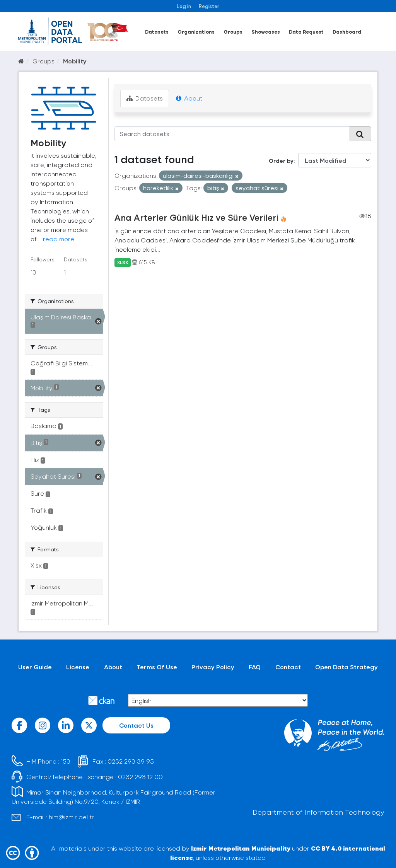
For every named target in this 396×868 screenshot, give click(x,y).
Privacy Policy (213, 667)
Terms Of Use (157, 667)
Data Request (306, 32)
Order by (281, 161)
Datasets (157, 32)
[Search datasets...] (232, 134)
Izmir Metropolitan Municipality (241, 848)
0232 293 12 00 (140, 777)
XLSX (123, 262)
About (189, 98)
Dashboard (347, 32)
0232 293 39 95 (131, 761)
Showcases (266, 32)
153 (66, 761)
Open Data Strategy (346, 667)
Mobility (75, 61)
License (78, 667)
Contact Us (136, 725)
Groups (233, 32)
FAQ (255, 667)
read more (59, 239)
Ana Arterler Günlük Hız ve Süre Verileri (196, 217)
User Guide (35, 667)
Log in (184, 6)
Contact (288, 667)
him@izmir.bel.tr (71, 817)
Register (209, 6)
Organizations (196, 32)
